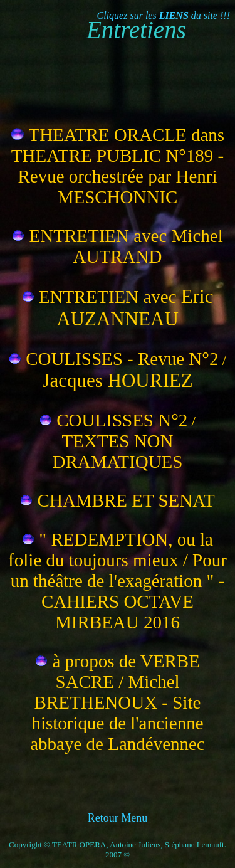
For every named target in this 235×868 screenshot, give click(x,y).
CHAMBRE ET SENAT (126, 500)
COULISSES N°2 (122, 420)
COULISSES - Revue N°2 (122, 359)
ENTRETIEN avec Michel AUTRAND (126, 246)
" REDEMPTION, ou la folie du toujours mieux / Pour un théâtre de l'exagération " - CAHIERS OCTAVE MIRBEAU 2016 (118, 581)
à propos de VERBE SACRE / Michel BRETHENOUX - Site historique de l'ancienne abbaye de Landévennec (118, 702)
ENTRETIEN (91, 297)
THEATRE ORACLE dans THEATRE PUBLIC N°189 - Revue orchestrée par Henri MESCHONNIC (118, 166)
